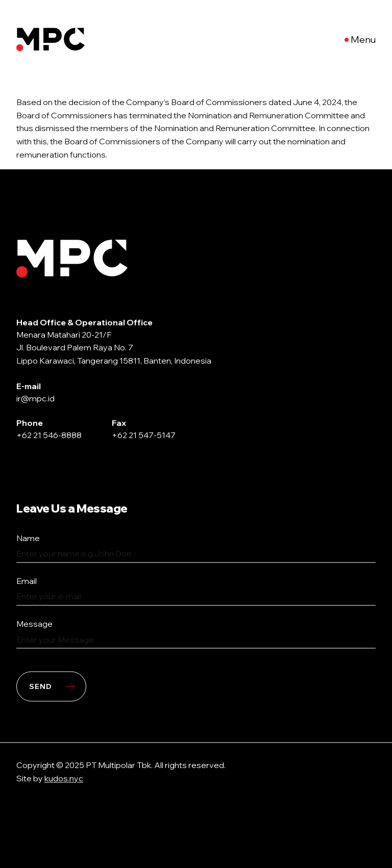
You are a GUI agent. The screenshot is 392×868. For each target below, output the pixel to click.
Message (34, 624)
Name (28, 539)
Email (27, 581)
